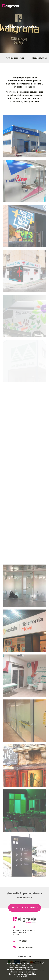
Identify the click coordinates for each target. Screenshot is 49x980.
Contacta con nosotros (24, 908)
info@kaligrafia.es (26, 947)
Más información (26, 975)
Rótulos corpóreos (15, 58)
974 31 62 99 (24, 941)
